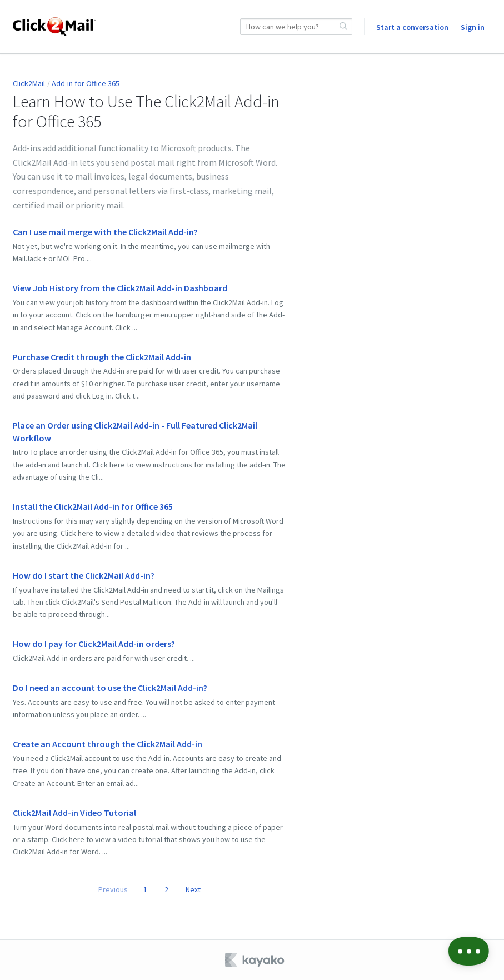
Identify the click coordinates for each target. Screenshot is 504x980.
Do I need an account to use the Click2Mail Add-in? (110, 688)
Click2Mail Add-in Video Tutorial (74, 813)
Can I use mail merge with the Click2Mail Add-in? (105, 232)
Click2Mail (29, 83)
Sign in (473, 27)
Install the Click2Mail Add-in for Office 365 (93, 506)
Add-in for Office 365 (86, 83)
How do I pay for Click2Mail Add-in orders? (94, 644)
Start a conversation (412, 27)
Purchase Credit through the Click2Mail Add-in (102, 357)
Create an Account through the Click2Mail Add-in (108, 744)
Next (193, 889)
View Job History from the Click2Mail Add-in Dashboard (120, 288)
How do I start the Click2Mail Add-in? (84, 575)
